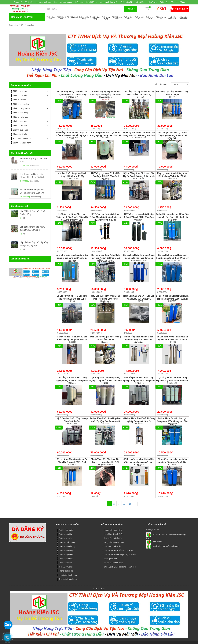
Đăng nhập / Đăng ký (179, 2)
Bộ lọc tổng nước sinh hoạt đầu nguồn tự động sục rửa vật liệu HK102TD (139, 340)
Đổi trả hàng (140, 2)
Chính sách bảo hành (113, 538)
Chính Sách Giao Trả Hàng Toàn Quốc (120, 567)
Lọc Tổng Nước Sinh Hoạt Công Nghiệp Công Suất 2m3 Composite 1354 (172, 381)
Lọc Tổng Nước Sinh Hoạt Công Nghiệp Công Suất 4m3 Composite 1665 (105, 381)
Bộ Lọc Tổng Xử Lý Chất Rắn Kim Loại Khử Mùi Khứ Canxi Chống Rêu (72, 95)
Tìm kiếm (131, 9)
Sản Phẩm (29, 2)
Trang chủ (18, 2)
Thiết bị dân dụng (21, 113)
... (124, 504)
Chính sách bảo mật (112, 546)
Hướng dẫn (79, 2)
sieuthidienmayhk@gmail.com (166, 546)
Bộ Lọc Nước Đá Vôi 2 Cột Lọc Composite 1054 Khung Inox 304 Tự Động (172, 421)
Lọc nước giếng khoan (63, 2)
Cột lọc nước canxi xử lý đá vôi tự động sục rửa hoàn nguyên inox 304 (139, 462)
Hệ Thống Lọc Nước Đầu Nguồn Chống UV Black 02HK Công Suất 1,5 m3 (139, 217)
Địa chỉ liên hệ (92, 2)
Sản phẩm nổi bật (19, 206)
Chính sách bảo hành (22, 143)
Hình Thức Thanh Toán (113, 534)
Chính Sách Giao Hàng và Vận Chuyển (120, 555)
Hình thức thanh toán (22, 138)
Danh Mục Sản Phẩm (27, 17)
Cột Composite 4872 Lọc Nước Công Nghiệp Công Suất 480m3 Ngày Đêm (172, 135)
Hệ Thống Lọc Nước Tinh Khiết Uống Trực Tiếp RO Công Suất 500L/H (105, 176)
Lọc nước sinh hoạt (44, 2)
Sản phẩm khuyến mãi (22, 153)
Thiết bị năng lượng (21, 108)
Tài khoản (164, 2)
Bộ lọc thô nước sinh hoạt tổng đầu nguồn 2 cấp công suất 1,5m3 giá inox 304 (72, 258)
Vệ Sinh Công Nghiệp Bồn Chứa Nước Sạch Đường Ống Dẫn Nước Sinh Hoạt (106, 95)
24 (130, 504)
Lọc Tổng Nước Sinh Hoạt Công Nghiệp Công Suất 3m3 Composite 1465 (139, 381)
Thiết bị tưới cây (20, 126)
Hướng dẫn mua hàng (113, 530)
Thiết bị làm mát (20, 121)
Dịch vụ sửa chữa (21, 130)
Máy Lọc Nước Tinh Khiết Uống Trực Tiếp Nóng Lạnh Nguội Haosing (106, 299)
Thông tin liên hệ (20, 134)
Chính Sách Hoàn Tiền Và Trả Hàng (119, 551)
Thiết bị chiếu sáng (21, 104)
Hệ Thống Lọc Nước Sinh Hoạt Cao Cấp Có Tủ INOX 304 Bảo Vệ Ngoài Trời (72, 135)
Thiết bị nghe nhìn (21, 117)
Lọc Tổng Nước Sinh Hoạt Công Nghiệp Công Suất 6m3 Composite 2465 (72, 381)
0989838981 (158, 542)
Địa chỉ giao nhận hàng (113, 563)
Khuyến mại (153, 2)
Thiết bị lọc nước (20, 91)
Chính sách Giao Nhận (109, 2)
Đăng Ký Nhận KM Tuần (114, 542)
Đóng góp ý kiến (110, 559)
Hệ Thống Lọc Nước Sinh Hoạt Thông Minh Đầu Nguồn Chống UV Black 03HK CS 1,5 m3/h (72, 217)
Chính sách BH (127, 2)
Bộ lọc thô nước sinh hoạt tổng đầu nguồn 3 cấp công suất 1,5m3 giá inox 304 (172, 217)
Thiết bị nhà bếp (20, 95)
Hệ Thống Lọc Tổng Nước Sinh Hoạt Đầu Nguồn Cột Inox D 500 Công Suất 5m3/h (105, 258)
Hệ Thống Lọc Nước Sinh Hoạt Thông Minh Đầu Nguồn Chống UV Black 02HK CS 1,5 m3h (106, 217)
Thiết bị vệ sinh (20, 100)
